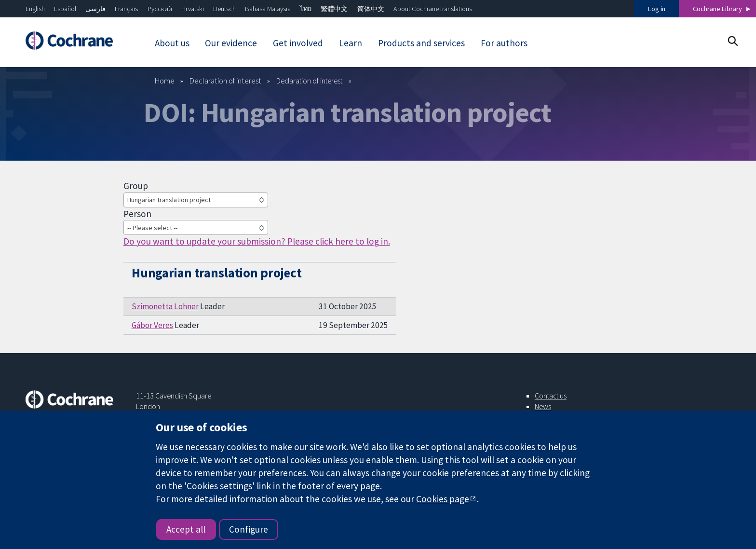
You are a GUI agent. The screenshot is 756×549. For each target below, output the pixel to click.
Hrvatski (193, 9)
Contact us (551, 396)
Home (165, 81)
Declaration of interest (225, 81)
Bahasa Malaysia (268, 9)
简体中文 (371, 9)
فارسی (95, 9)
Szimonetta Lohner (165, 306)
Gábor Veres (152, 325)
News (543, 406)
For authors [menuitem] (504, 43)
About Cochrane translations (433, 9)
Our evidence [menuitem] (231, 43)
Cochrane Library (717, 9)
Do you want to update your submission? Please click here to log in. (257, 241)
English (35, 9)
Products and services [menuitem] (421, 43)
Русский (160, 9)
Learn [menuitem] (351, 43)
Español (65, 9)
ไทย (306, 9)
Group (136, 186)
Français (126, 9)
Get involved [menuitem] (298, 43)
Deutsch (224, 9)
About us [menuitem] (172, 43)
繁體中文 (334, 9)
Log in (657, 9)
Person (137, 214)
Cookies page (443, 499)
